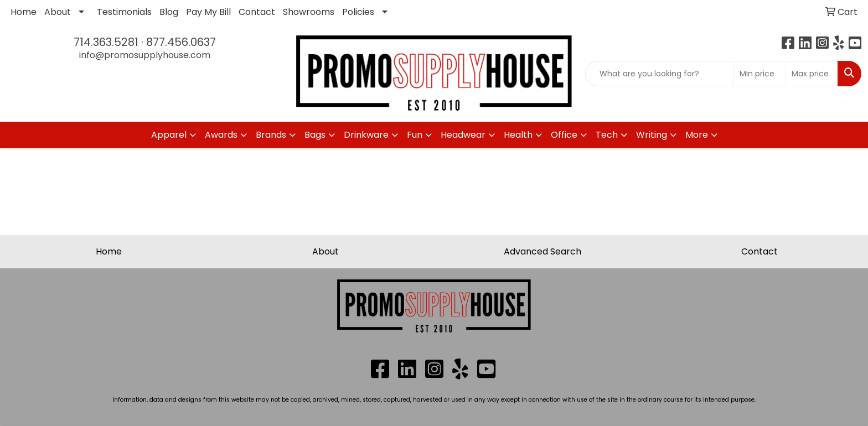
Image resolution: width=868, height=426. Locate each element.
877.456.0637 (181, 42)
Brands (271, 135)
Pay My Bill (208, 12)
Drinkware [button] (366, 135)
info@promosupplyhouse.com (145, 55)
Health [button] (518, 135)
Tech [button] (607, 135)
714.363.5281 (106, 42)
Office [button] (564, 135)
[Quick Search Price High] (812, 74)
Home (24, 12)
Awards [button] (221, 135)
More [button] (697, 135)
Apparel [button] (169, 135)
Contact (257, 12)
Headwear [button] (463, 135)
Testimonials (124, 12)
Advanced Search (542, 251)
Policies (358, 12)
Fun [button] (415, 135)
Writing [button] (652, 135)
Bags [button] (315, 135)
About (58, 12)
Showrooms (309, 12)
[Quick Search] (660, 74)
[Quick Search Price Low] (760, 74)
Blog (169, 12)
